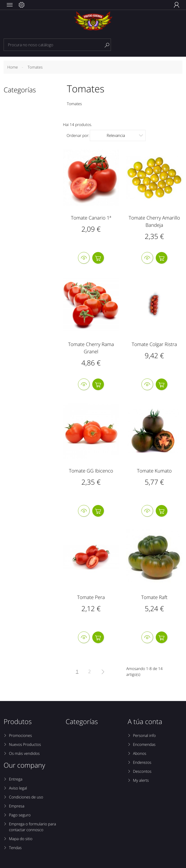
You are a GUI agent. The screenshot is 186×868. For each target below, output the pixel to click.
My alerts (141, 780)
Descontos (142, 771)
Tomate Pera (91, 597)
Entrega (16, 779)
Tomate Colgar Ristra (154, 344)
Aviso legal (18, 788)
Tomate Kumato (154, 471)
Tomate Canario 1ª (91, 218)
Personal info (144, 735)
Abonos (140, 753)
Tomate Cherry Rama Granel (91, 348)
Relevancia (125, 135)
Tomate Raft (154, 597)
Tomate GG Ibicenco (91, 471)
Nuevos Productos (25, 744)
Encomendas (144, 744)
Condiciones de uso (26, 797)
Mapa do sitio (21, 839)
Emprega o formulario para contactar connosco (32, 827)
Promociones (20, 735)
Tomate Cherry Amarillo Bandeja (154, 221)
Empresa (17, 806)
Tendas (15, 848)
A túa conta (145, 722)
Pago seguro (20, 815)
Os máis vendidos (24, 753)
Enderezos (142, 762)
